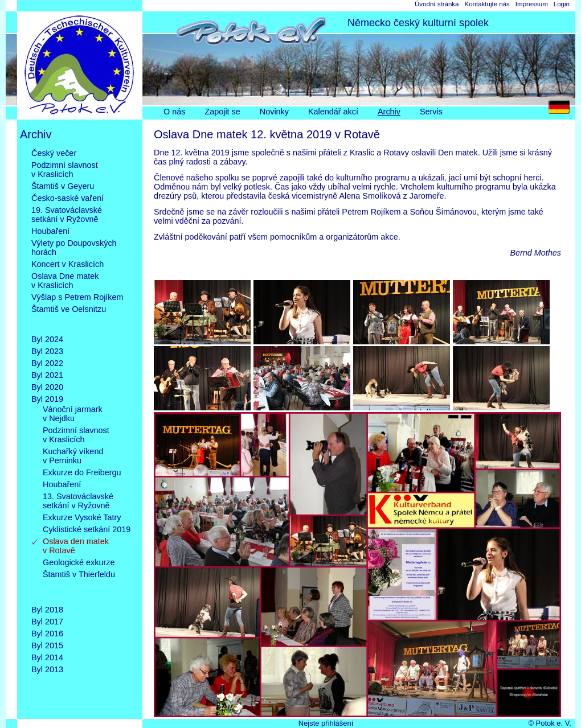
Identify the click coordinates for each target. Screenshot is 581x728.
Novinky (274, 112)
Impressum (532, 4)
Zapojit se (222, 112)
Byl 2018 (47, 610)
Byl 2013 (47, 669)
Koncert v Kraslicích (67, 264)
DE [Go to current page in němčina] (562, 110)
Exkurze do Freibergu (82, 472)
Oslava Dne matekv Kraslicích (65, 281)
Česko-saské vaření (67, 198)
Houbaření (50, 231)
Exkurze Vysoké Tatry (82, 517)
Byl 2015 (47, 645)
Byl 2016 (47, 634)
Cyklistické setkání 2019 (87, 529)
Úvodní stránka (437, 4)
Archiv (389, 112)
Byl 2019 (47, 399)
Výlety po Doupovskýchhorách (74, 248)
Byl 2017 (47, 622)
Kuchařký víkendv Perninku (73, 456)
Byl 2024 (47, 339)
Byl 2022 (47, 363)
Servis (431, 112)
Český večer (54, 153)
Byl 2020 (47, 387)
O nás (174, 112)
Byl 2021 (47, 375)
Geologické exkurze (79, 562)
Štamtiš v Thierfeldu (79, 583)
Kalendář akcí (333, 112)
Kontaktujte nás (487, 4)
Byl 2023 (47, 351)
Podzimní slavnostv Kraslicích (65, 170)
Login (562, 4)
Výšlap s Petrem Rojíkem (77, 297)
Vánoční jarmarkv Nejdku (73, 414)
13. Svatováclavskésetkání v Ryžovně (78, 501)
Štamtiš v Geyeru (63, 186)
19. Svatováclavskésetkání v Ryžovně (67, 215)
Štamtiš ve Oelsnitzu (69, 318)
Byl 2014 (47, 657)
